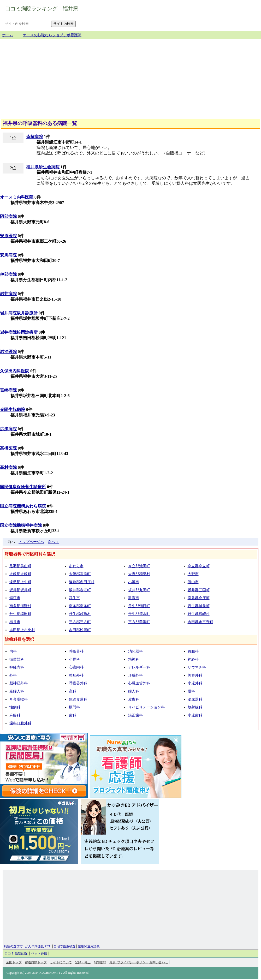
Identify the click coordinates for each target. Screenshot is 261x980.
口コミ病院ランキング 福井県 (42, 9)
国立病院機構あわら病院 (23, 506)
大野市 (193, 574)
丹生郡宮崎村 (199, 614)
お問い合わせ (159, 962)
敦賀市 (134, 598)
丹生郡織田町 (20, 614)
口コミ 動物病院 (16, 953)
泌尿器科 (195, 699)
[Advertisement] (130, 81)
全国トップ (14, 962)
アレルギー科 (139, 667)
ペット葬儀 (39, 953)
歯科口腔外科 (20, 723)
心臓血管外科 (139, 683)
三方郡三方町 (80, 622)
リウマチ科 (197, 667)
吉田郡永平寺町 (200, 622)
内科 (13, 651)
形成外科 (135, 675)
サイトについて (61, 962)
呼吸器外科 (78, 683)
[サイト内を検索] (27, 24)
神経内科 (17, 667)
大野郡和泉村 (139, 574)
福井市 (15, 622)
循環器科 (17, 659)
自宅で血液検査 (64, 946)
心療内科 (76, 667)
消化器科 (135, 651)
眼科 (191, 691)
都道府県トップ (36, 962)
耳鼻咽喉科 (19, 699)
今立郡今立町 (199, 566)
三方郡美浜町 (139, 622)
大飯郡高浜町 (80, 574)
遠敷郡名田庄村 (82, 582)
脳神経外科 (19, 683)
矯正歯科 (135, 715)
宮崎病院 (8, 390)
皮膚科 (134, 699)
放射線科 (195, 707)
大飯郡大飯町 (20, 574)
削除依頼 (100, 962)
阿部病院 (8, 216)
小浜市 (134, 582)
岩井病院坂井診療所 (19, 313)
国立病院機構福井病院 (21, 525)
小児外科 (195, 683)
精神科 (134, 659)
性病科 (15, 707)
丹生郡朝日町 (139, 606)
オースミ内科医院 (17, 197)
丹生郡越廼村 (80, 614)
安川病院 (8, 255)
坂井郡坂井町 (20, 590)
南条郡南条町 (80, 606)
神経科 (193, 659)
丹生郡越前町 (199, 606)
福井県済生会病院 (43, 167)
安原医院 (8, 236)
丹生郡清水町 (139, 614)
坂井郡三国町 (199, 590)
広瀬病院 (8, 429)
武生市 (74, 598)
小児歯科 (195, 715)
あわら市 (76, 566)
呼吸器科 (76, 651)
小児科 (74, 659)
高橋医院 (8, 448)
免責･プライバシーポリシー (129, 962)
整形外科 (76, 675)
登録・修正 (83, 962)
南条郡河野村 (20, 606)
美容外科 (195, 675)
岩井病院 (8, 294)
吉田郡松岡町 (80, 630)
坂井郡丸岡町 (139, 590)
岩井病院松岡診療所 (19, 332)
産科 (73, 691)
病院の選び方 (13, 946)
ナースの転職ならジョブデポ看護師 (52, 35)
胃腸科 (193, 651)
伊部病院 (8, 274)
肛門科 (74, 707)
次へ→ (53, 542)
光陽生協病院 (13, 410)
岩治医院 (8, 352)
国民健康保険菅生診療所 (23, 487)
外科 (13, 675)
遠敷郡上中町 (20, 582)
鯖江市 (15, 598)
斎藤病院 (34, 137)
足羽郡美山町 (20, 566)
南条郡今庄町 (199, 598)
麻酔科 (15, 715)
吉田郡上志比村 (22, 630)
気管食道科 (78, 699)
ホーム (8, 35)
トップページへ (31, 542)
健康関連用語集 (89, 946)
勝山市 (193, 582)
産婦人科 (17, 691)
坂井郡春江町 (80, 590)
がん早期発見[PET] (38, 946)
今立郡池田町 (139, 566)
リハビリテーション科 (146, 707)
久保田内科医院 (15, 371)
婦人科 (134, 691)
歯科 (73, 715)
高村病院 (8, 467)
